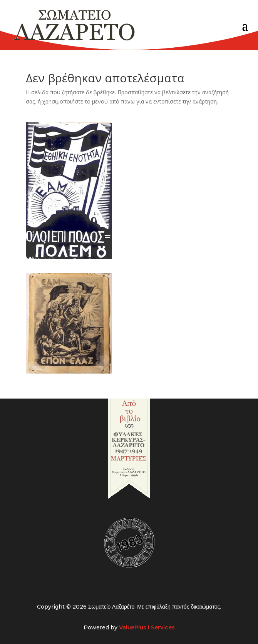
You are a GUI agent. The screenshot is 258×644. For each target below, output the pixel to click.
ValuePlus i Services (147, 627)
